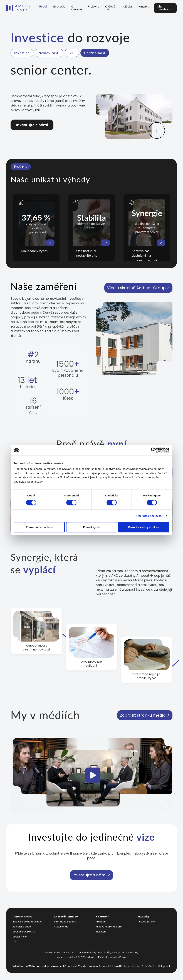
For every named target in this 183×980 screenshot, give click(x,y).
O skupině (76, 8)
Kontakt (143, 7)
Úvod (43, 7)
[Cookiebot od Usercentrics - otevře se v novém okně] (154, 450)
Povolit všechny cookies (144, 527)
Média (128, 7)
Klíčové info (110, 8)
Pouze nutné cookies (39, 527)
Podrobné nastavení (149, 516)
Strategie (59, 7)
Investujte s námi (32, 125)
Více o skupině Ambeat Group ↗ (139, 288)
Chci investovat (164, 8)
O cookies (70, 966)
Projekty (93, 7)
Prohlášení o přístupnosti (156, 966)
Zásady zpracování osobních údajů (98, 966)
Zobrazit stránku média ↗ (145, 715)
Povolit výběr (91, 527)
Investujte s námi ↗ (92, 875)
